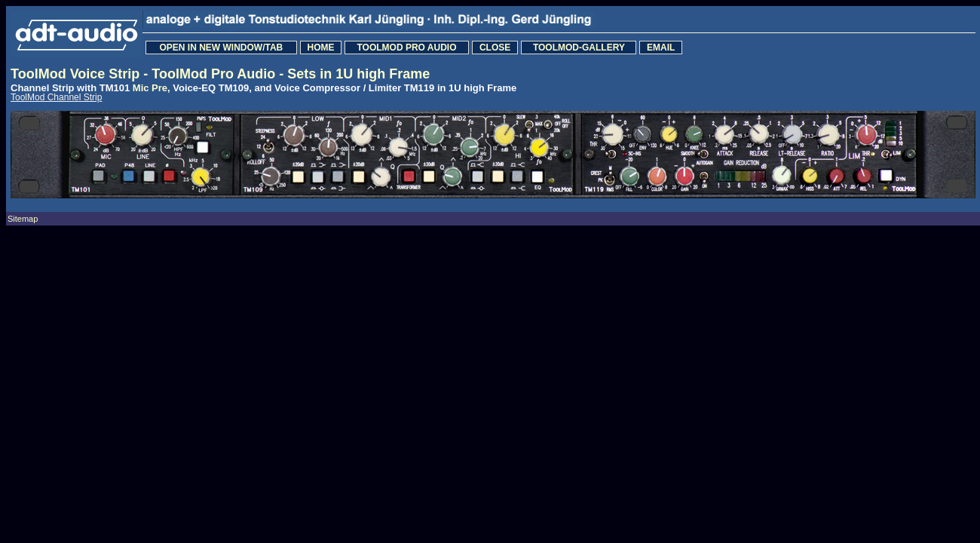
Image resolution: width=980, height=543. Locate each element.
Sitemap (23, 219)
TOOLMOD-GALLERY (579, 48)
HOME (321, 48)
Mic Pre (150, 88)
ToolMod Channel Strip (56, 97)
